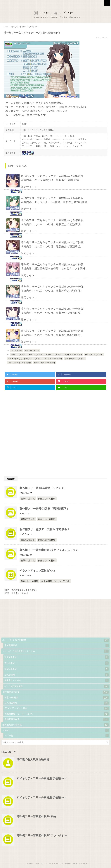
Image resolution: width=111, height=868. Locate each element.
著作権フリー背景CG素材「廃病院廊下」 (44, 509)
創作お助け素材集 (32, 351)
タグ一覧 (57, 736)
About (55, 730)
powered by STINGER (79, 863)
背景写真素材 (57, 669)
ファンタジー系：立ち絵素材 (19, 363)
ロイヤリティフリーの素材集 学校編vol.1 (42, 797)
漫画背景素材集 (57, 719)
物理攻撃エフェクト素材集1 (24, 590)
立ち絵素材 (57, 663)
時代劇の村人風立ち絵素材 (33, 759)
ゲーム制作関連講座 (57, 686)
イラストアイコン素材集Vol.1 (37, 571)
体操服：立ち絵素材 (54, 355)
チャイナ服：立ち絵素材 (75, 359)
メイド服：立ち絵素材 (53, 359)
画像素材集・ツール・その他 (55, 581)
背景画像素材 (57, 657)
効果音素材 (57, 675)
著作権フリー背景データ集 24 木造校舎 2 (44, 529)
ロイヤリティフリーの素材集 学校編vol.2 (42, 778)
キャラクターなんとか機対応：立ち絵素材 (25, 359)
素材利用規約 (57, 646)
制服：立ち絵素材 (18, 355)
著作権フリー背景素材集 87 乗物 (37, 816)
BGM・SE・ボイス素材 (57, 708)
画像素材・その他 (57, 680)
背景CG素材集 (28, 499)
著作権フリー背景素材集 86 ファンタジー (42, 835)
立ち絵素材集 (17, 351)
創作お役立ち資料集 (55, 725)
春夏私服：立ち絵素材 (73, 355)
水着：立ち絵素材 (36, 355)
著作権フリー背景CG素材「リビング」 (43, 488)
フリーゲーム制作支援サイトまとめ (55, 651)
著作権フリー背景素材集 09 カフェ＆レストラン (49, 550)
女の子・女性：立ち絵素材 (44, 363)
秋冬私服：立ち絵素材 (94, 355)
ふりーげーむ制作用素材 (55, 640)
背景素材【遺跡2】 (20, 593)
